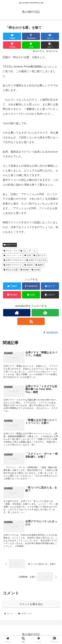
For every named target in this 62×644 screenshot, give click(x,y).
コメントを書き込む (31, 604)
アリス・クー (11, 251)
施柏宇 (40, 265)
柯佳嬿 (25, 270)
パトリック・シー (13, 255)
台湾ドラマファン (13, 265)
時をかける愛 (11, 270)
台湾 (28, 255)
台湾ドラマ (10, 245)
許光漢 (36, 270)
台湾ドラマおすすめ (36, 260)
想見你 (29, 265)
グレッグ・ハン (29, 251)
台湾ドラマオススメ (14, 260)
